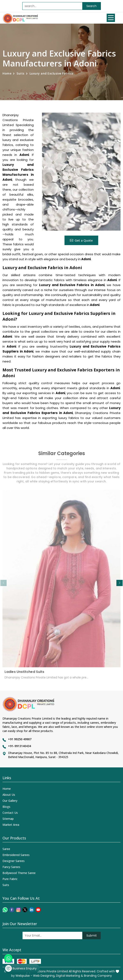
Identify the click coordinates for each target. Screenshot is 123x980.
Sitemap (8, 819)
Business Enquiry (21, 968)
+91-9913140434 (20, 746)
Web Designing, (44, 976)
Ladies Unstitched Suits (24, 674)
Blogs (6, 807)
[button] (119, 583)
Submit (92, 935)
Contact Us (10, 813)
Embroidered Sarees (16, 855)
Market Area (11, 825)
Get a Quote (81, 240)
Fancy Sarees (11, 867)
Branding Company (98, 976)
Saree (6, 849)
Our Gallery (10, 801)
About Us (9, 795)
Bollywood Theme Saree (19, 873)
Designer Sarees (14, 861)
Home (7, 73)
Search (91, 6)
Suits (20, 73)
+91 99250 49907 (20, 739)
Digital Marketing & (70, 976)
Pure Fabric (10, 879)
